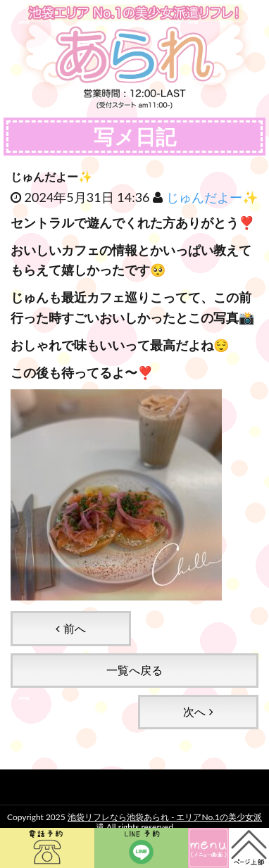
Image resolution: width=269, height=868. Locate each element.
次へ (198, 711)
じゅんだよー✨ (212, 197)
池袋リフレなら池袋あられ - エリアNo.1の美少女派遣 (165, 822)
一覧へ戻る (134, 670)
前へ (70, 628)
